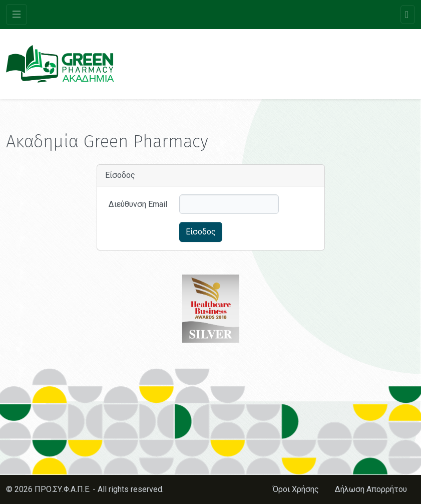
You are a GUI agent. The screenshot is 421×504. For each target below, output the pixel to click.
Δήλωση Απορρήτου (371, 489)
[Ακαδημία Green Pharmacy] (60, 64)
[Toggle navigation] (17, 15)
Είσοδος (201, 232)
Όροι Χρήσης (296, 489)
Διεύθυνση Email (138, 204)
